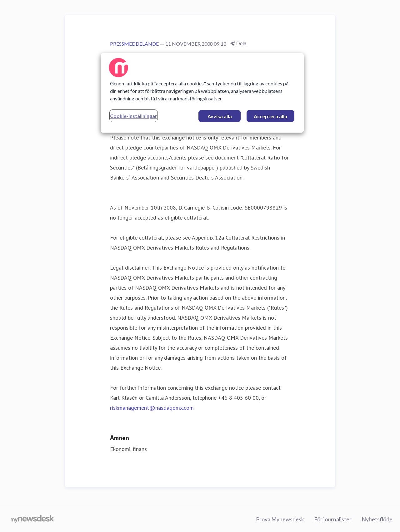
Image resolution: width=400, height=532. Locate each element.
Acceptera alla (270, 116)
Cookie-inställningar (134, 116)
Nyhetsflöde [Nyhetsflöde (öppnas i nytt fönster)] (377, 519)
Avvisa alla (220, 116)
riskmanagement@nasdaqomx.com (152, 408)
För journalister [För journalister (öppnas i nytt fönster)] (333, 519)
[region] (202, 93)
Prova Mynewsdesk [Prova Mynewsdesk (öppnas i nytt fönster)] (280, 519)
